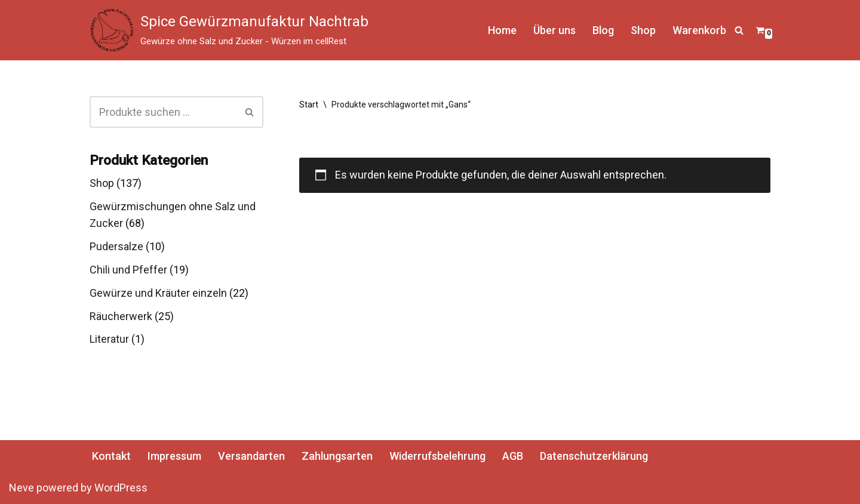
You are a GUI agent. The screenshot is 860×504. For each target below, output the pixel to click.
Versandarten (251, 456)
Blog (603, 30)
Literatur (109, 339)
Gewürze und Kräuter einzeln (158, 293)
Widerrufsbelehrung (437, 456)
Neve (21, 488)
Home (502, 30)
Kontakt (111, 456)
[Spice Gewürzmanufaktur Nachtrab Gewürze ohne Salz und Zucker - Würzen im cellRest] (229, 30)
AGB (513, 456)
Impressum (174, 456)
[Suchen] (739, 30)
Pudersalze (116, 246)
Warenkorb (699, 30)
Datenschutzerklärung (594, 456)
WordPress (121, 488)
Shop (643, 30)
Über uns (555, 30)
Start (309, 105)
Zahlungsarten (337, 456)
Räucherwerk (121, 316)
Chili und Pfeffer (128, 270)
